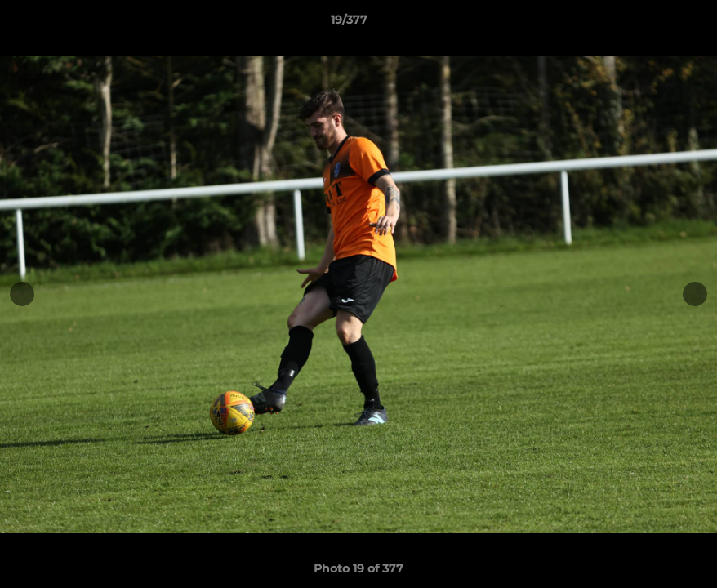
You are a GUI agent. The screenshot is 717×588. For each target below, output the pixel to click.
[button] (648, 24)
